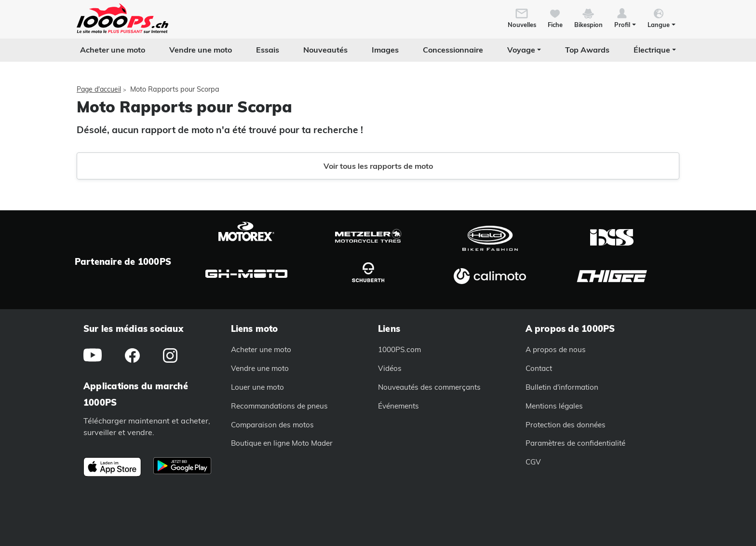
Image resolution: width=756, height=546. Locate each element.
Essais (268, 50)
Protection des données (566, 425)
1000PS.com (399, 349)
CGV (533, 462)
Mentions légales (554, 406)
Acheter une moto (113, 50)
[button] (625, 17)
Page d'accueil (99, 89)
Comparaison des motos (272, 425)
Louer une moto (257, 387)
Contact (539, 368)
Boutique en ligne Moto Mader (282, 443)
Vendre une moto (201, 50)
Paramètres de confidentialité (575, 443)
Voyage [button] (521, 50)
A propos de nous (556, 349)
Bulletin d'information (562, 387)
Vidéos (390, 368)
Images (385, 50)
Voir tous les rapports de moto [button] (378, 166)
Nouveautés (325, 50)
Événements (398, 406)
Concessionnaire (453, 50)
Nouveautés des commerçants (429, 387)
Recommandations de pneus (279, 406)
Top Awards (587, 50)
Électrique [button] (652, 50)
